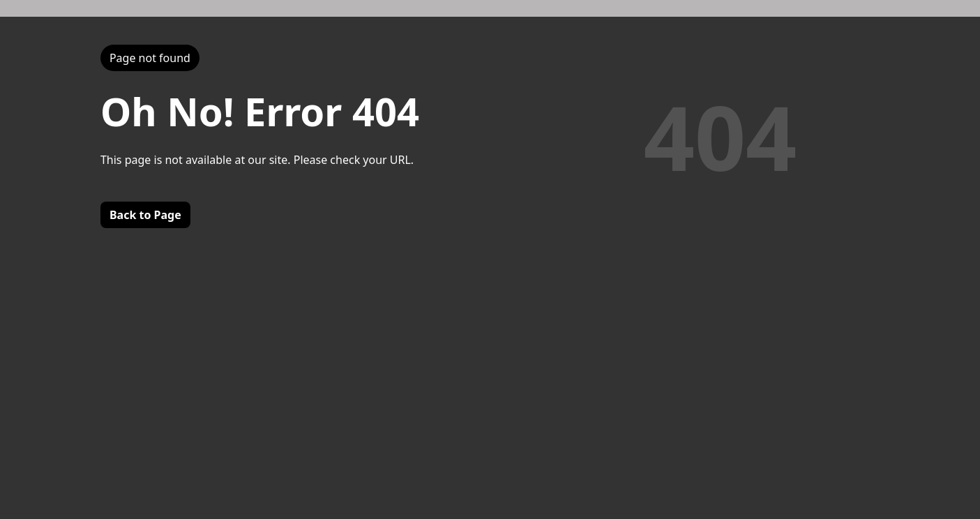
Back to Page (145, 215)
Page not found (150, 58)
